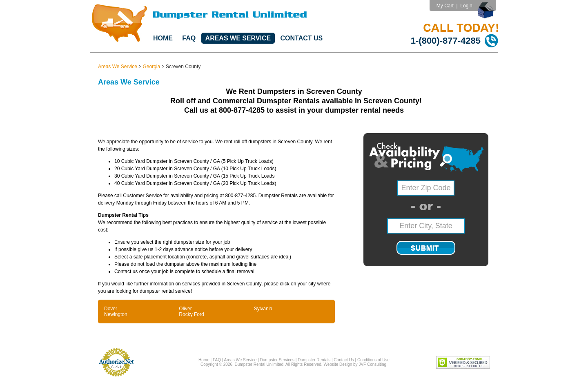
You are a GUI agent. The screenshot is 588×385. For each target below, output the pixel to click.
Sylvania (263, 309)
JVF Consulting (372, 364)
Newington (116, 314)
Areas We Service (238, 38)
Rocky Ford (191, 314)
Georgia (152, 67)
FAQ (189, 38)
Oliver (185, 309)
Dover (111, 309)
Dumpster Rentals (314, 360)
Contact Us (302, 38)
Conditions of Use (373, 360)
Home (163, 38)
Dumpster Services (277, 360)
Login (466, 6)
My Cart (445, 6)
